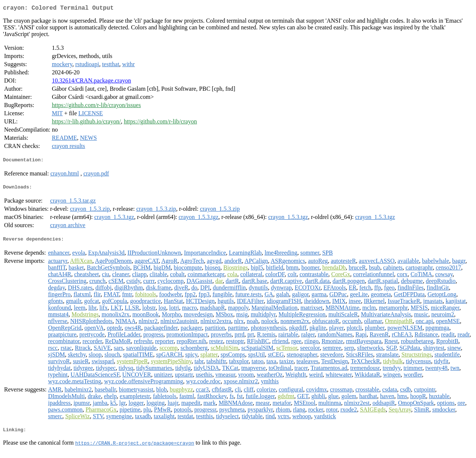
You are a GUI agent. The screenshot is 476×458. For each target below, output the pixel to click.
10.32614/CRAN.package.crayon (91, 82)
